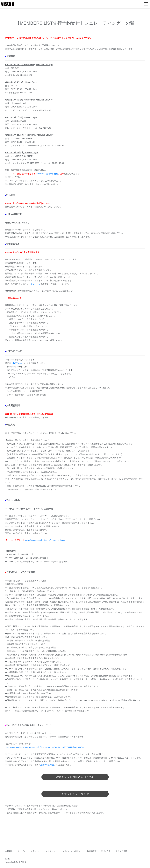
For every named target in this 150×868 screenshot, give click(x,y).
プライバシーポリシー (72, 851)
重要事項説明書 (47, 765)
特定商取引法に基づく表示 (99, 851)
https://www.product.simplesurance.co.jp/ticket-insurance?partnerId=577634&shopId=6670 (44, 747)
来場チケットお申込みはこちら (75, 777)
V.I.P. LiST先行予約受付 (48, 174)
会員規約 (9, 851)
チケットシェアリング (75, 794)
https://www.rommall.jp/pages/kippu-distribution (45, 540)
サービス (22, 851)
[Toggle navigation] (146, 4)
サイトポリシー (50, 851)
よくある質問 (121, 851)
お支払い (35, 851)
